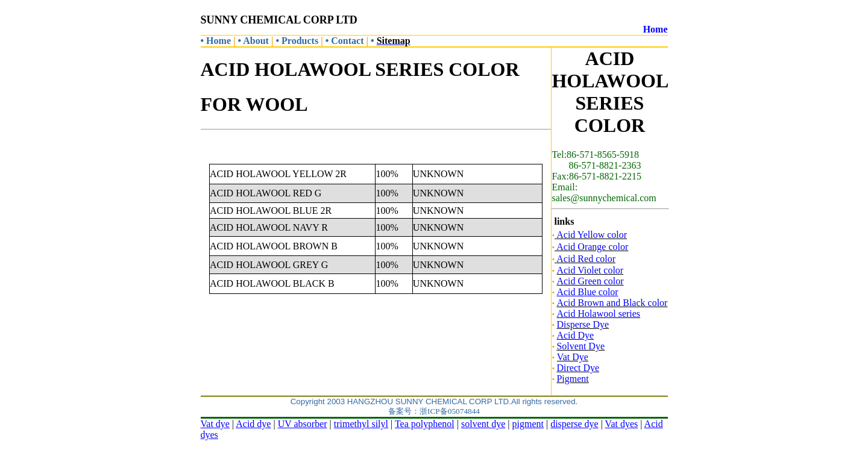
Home (656, 29)
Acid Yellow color (592, 235)
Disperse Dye (583, 324)
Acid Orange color (591, 247)
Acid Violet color (590, 270)
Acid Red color (586, 259)
